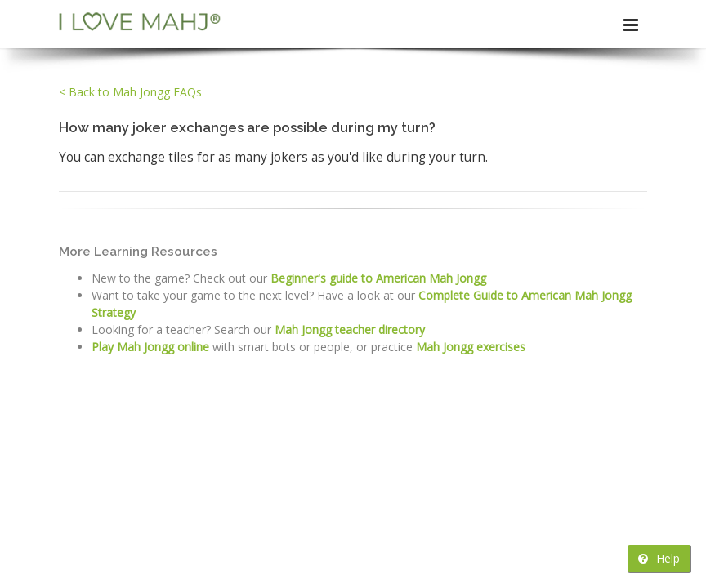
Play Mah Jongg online (150, 347)
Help (659, 558)
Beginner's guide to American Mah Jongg (378, 278)
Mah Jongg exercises (471, 347)
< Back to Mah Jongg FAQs (130, 92)
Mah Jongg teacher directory (350, 330)
